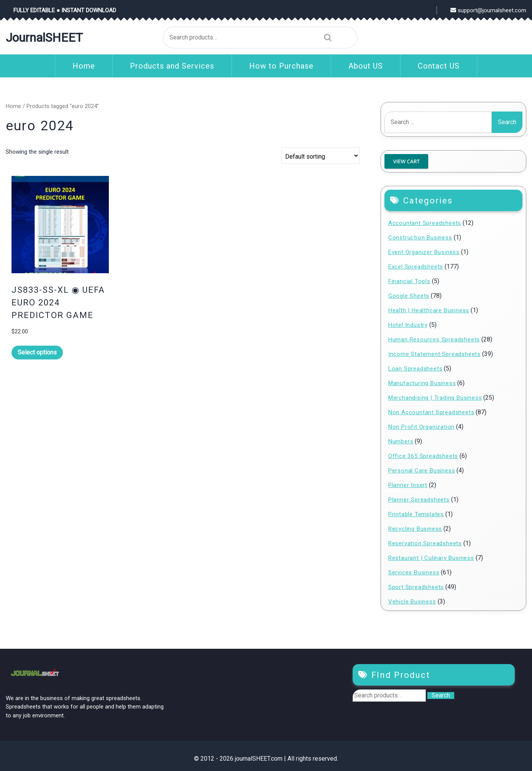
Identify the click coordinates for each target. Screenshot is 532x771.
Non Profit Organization (421, 427)
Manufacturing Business (422, 383)
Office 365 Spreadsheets (423, 456)
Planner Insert (408, 485)
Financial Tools (409, 281)
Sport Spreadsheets (416, 587)
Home (84, 66)
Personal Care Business (422, 471)
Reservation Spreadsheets (425, 543)
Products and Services (172, 66)
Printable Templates (416, 514)
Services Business (414, 573)
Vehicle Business (412, 602)
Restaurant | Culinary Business (431, 558)
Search (326, 38)
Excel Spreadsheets (416, 267)
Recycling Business (415, 529)
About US (366, 66)
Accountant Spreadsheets (425, 223)
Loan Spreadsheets (415, 369)
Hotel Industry (408, 325)
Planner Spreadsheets (419, 500)
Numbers (401, 441)
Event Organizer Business (424, 252)
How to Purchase (281, 66)
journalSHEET (44, 38)
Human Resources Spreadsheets (434, 340)
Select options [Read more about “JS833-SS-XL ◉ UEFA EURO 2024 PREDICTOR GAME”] (37, 352)
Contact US (439, 66)
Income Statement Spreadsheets (434, 354)
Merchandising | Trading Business (435, 398)
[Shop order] (320, 156)
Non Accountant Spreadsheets (431, 412)
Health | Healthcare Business (429, 310)
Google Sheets (409, 296)
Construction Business (420, 238)
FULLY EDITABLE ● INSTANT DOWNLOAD (65, 10)
